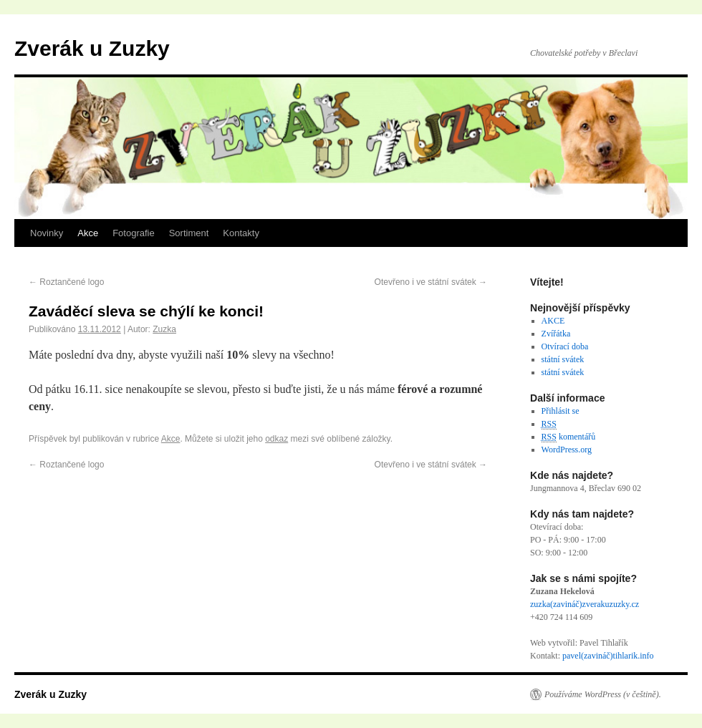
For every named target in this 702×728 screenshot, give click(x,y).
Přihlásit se (561, 411)
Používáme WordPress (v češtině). (603, 694)
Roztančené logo (66, 282)
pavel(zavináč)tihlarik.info (608, 656)
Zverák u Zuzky (92, 48)
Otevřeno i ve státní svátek (431, 282)
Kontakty (241, 233)
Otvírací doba (565, 346)
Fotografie (134, 233)
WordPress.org (567, 450)
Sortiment (189, 233)
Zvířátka (556, 334)
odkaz (277, 439)
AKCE (553, 321)
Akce (88, 233)
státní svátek (563, 359)
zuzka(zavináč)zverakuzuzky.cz (585, 604)
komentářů (569, 437)
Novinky (47, 233)
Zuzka (164, 329)
